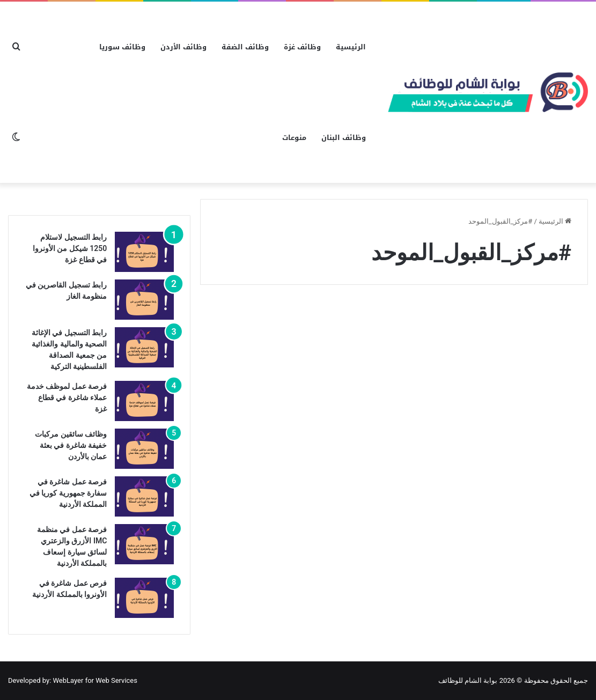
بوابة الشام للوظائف (468, 680)
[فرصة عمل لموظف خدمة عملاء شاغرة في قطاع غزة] (144, 401)
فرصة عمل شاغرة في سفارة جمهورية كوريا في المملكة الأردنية (68, 493)
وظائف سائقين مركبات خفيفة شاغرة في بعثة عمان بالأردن (71, 445)
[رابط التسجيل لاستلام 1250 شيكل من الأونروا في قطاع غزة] (144, 252)
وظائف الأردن (183, 47)
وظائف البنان (344, 138)
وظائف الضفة (245, 47)
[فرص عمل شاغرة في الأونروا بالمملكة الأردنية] (144, 598)
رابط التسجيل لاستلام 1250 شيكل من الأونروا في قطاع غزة (70, 248)
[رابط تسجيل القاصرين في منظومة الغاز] (144, 300)
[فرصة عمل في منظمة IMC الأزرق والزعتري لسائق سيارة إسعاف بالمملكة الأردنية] (144, 544)
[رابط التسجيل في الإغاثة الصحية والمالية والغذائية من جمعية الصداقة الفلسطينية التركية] (144, 347)
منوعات (294, 138)
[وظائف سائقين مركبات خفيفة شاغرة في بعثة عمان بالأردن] (144, 449)
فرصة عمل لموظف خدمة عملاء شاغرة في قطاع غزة (67, 397)
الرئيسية (351, 47)
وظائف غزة (302, 47)
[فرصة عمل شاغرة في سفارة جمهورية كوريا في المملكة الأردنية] (144, 496)
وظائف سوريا (122, 47)
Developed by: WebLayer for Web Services (73, 680)
